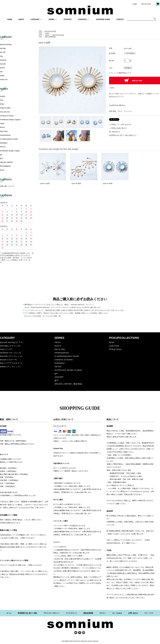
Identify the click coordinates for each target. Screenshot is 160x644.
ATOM (151, 613)
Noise (2, 104)
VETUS (3, 147)
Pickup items (115, 349)
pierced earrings (50, 31)
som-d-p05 (76, 183)
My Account (146, 4)
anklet (2, 76)
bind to (2, 127)
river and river (5, 112)
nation (47, 33)
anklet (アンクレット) (10, 367)
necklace (3, 60)
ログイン (103, 613)
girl (1, 155)
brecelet (3, 64)
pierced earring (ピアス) (12, 342)
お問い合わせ (133, 613)
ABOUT (21, 19)
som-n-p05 (45, 183)
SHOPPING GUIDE (103, 19)
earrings (3, 48)
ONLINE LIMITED (6, 162)
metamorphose (5, 135)
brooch (2, 68)
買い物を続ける (115, 132)
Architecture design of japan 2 (11, 120)
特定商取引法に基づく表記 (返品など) (123, 135)
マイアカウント (71, 613)
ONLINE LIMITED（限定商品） (69, 384)
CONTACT (120, 19)
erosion (3, 96)
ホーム (9, 613)
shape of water (5, 108)
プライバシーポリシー (51, 613)
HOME (10, 19)
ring (1, 56)
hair (1, 72)
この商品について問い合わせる (120, 125)
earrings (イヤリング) (10, 346)
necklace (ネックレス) (11, 353)
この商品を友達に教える (118, 128)
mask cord (4, 80)
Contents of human (7, 116)
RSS (146, 613)
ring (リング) (6, 349)
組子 (2, 159)
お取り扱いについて (7, 186)
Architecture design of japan (10, 151)
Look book (114, 346)
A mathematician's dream (9, 139)
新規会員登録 (88, 613)
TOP (40, 31)
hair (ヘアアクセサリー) (11, 363)
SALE (2, 170)
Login (135, 4)
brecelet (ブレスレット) (11, 356)
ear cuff (3, 52)
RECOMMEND (50, 37)
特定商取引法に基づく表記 (27, 613)
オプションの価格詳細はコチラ (120, 73)
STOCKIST (68, 19)
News (112, 342)
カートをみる (117, 613)
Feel (2, 100)
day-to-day (4, 131)
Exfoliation (4, 143)
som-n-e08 (108, 183)
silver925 (59, 377)
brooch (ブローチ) (9, 360)
